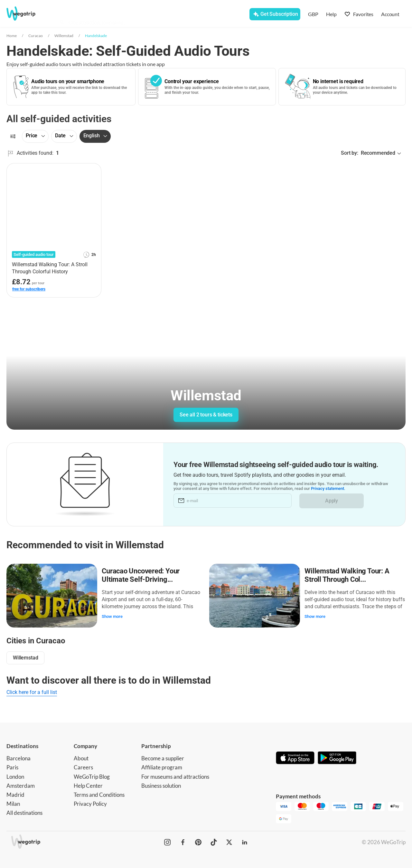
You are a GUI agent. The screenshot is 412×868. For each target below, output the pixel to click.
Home (12, 36)
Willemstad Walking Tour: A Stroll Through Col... (347, 575)
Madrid (15, 793)
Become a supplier (163, 757)
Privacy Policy (90, 802)
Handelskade (96, 36)
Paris (12, 766)
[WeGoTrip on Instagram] (167, 841)
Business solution (161, 784)
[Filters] (13, 136)
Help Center (88, 784)
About (81, 757)
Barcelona (19, 757)
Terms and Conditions (99, 793)
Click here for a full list (32, 691)
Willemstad (64, 36)
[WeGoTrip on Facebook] (183, 841)
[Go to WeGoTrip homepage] (28, 14)
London (15, 775)
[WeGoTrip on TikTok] (214, 841)
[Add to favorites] (93, 171)
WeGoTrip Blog (92, 775)
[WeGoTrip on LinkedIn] (245, 841)
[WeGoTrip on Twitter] (229, 841)
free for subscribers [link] (29, 289)
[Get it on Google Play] (337, 757)
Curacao (36, 36)
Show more (113, 616)
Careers (83, 766)
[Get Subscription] (275, 14)
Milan (13, 802)
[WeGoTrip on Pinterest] (198, 841)
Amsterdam (21, 784)
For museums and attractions (175, 775)
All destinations (24, 811)
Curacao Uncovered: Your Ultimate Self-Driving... (141, 575)
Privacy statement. (328, 489)
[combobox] (118, 15)
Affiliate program (162, 766)
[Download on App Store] (295, 757)
